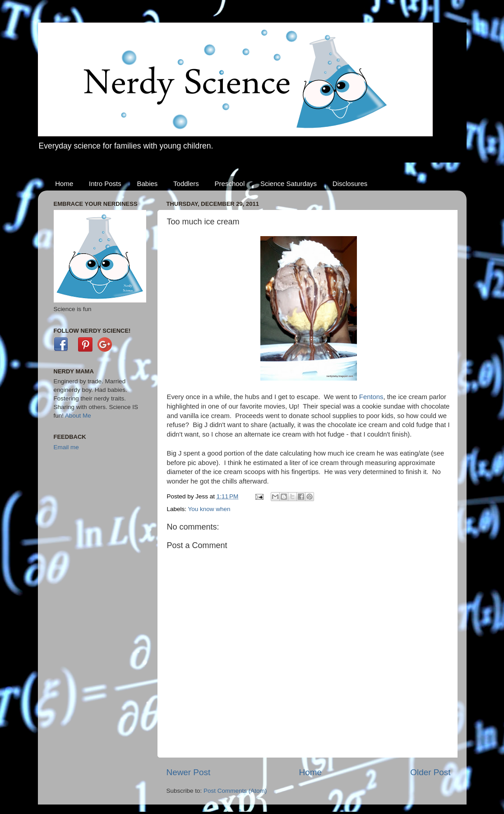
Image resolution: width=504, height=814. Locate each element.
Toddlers (186, 184)
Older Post (430, 772)
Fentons (371, 397)
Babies (147, 184)
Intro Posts (105, 184)
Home (64, 184)
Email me (66, 447)
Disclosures (350, 184)
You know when (209, 509)
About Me (78, 416)
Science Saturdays (289, 184)
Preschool (230, 184)
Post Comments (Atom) (235, 791)
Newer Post (189, 772)
